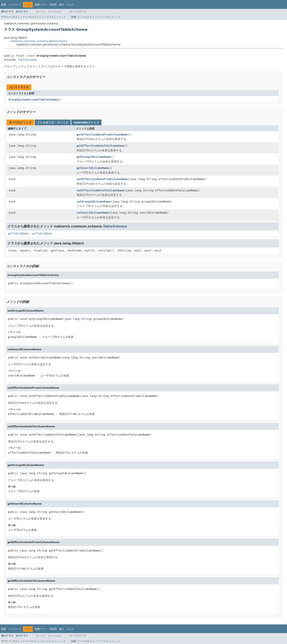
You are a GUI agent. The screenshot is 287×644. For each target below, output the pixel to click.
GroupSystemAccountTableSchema (33, 100)
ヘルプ (70, 5)
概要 (4, 5)
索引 (62, 5)
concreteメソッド (86, 122)
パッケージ (15, 5)
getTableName (18, 233)
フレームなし (55, 12)
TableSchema (27, 60)
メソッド (61, 17)
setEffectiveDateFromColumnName (102, 179)
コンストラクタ (45, 17)
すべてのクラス (78, 12)
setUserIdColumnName (93, 213)
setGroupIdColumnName (94, 202)
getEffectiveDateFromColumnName (102, 135)
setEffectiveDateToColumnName (100, 190)
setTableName (42, 233)
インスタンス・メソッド (53, 122)
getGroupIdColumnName (94, 157)
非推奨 (53, 5)
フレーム (40, 12)
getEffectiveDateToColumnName (100, 146)
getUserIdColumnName (93, 168)
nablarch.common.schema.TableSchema (39, 41)
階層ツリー (41, 5)
